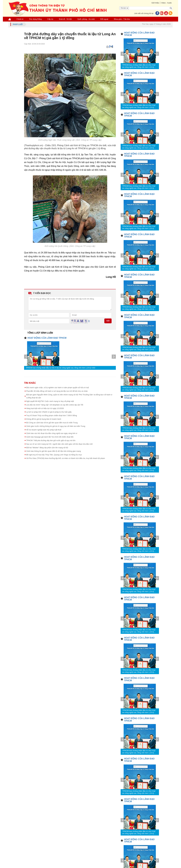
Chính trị (20, 19)
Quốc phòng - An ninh (86, 19)
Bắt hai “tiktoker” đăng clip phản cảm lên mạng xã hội (47, 448)
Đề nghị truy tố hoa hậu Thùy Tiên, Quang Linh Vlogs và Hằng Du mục (54, 455)
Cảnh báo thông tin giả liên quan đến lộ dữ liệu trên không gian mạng (53, 451)
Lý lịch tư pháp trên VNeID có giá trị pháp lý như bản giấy (49, 412)
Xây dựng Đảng (35, 19)
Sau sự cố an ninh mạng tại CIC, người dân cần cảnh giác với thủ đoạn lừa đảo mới (59, 444)
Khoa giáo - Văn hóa (122, 19)
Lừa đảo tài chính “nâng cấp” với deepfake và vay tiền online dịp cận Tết (55, 405)
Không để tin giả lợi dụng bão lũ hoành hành (44, 419)
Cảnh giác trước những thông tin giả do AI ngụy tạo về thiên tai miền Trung (56, 426)
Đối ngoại (104, 19)
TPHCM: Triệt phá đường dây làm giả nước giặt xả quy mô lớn (51, 440)
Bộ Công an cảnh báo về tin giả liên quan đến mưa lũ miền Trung (52, 423)
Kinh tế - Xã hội (65, 19)
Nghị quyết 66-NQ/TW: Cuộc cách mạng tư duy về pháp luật (50, 401)
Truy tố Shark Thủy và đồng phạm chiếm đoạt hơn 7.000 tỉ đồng (51, 415)
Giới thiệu (155, 3)
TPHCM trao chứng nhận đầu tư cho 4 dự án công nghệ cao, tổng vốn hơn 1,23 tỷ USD (61, 368)
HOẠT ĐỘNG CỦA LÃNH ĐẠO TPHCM (47, 338)
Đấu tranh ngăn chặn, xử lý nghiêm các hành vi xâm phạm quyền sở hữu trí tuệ (57, 388)
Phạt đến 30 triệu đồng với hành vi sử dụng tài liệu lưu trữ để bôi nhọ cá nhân (57, 391)
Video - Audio (166, 3)
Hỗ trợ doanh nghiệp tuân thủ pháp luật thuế (44, 430)
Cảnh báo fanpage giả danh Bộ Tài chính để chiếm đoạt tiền (50, 437)
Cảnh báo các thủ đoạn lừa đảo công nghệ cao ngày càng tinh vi (52, 433)
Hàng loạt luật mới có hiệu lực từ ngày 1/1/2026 (45, 408)
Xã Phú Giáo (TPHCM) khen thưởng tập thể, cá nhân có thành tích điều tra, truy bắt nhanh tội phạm (66, 458)
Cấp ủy (50, 19)
